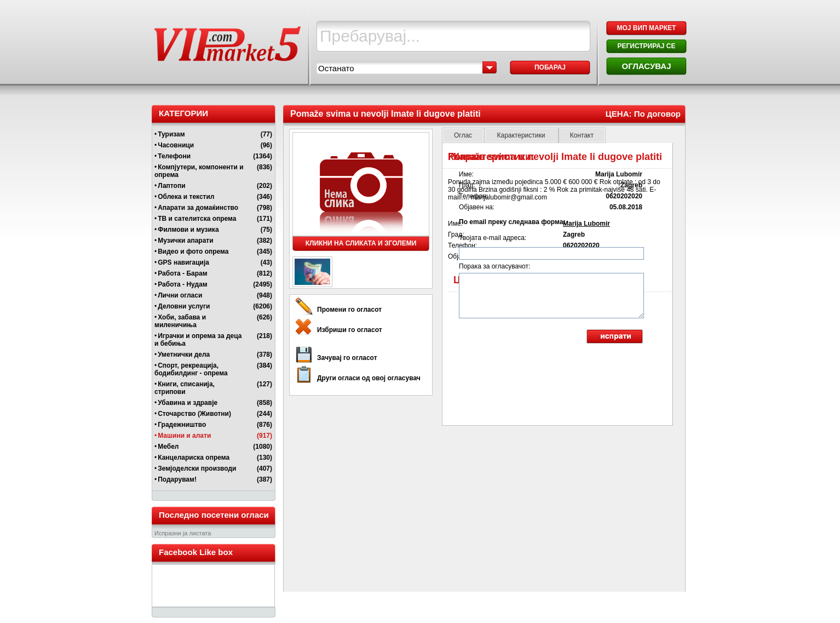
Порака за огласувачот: (494, 266)
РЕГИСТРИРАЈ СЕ (646, 46)
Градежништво (182, 425)
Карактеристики (522, 135)
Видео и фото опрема (193, 252)
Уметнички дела (184, 355)
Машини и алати (184, 436)
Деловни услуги (184, 306)
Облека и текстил (186, 197)
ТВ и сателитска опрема (197, 219)
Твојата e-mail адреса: (493, 238)
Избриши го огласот (350, 330)
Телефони (174, 156)
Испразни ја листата (183, 533)
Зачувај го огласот (347, 358)
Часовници (176, 145)
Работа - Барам (182, 273)
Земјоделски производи (197, 468)
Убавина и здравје (188, 403)
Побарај (550, 67)
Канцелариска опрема (194, 458)
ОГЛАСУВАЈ (646, 66)
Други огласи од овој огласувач (369, 378)
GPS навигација (183, 262)
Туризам (171, 134)
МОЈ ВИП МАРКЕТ (647, 28)
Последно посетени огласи (214, 515)
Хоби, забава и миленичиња (180, 321)
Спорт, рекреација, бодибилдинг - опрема (191, 369)
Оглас (463, 135)
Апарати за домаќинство (198, 208)
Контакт (582, 135)
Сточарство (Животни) (194, 414)
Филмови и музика (188, 230)
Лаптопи (171, 186)
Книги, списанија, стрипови (185, 388)
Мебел (168, 447)
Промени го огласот (349, 310)
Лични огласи (180, 295)
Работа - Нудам (182, 284)
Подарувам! (177, 479)
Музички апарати (185, 241)
